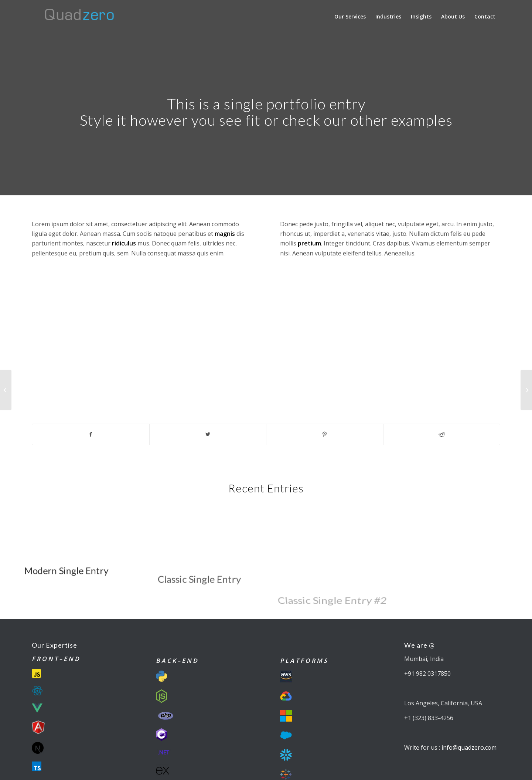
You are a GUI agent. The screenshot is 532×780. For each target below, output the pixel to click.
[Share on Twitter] (208, 434)
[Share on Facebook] (91, 434)
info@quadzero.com (469, 747)
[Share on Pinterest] (325, 434)
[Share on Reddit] (442, 434)
